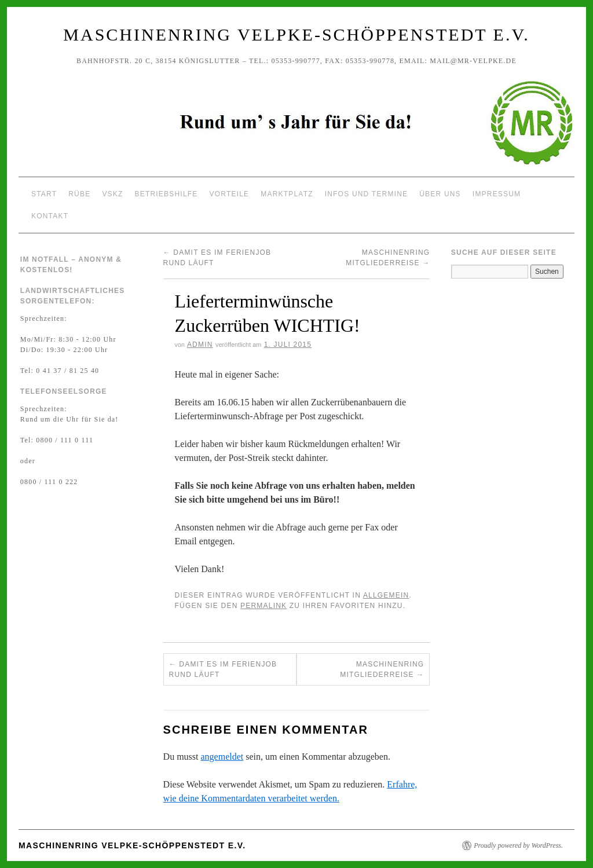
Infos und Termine (367, 194)
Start (44, 194)
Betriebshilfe (166, 194)
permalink (263, 606)
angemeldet (222, 757)
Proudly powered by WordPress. (518, 845)
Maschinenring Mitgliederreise (382, 669)
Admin (200, 345)
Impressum (497, 194)
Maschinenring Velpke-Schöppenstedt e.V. (296, 34)
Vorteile (230, 194)
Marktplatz (287, 194)
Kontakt (50, 216)
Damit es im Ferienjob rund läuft (223, 669)
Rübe (79, 194)
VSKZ (112, 194)
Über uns (440, 194)
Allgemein (386, 595)
